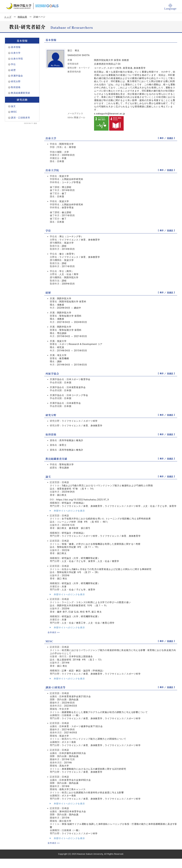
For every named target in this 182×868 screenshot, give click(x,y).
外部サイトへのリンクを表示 (67, 511)
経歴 (13, 70)
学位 (13, 64)
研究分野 (16, 81)
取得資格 (16, 87)
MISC (14, 112)
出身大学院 (17, 59)
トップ (8, 17)
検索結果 (22, 17)
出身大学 (16, 53)
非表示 (170, 138)
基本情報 (16, 47)
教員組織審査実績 (20, 93)
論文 (13, 106)
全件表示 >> (54, 632)
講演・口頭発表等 (20, 118)
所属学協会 (17, 76)
